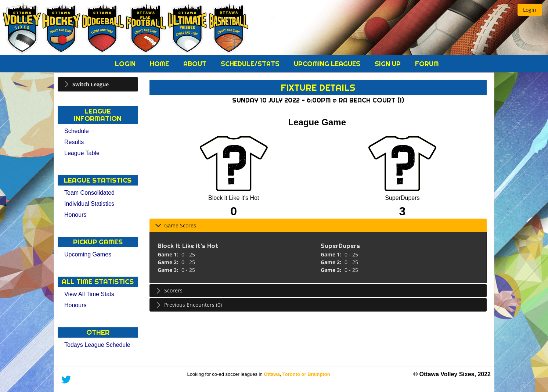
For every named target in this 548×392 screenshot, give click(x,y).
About (196, 64)
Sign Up (389, 64)
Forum (427, 64)
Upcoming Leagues (328, 64)
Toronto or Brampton (306, 374)
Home (160, 64)
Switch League (91, 84)
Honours (75, 215)
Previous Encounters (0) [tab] (188, 305)
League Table (82, 153)
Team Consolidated (89, 193)
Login (126, 64)
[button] (530, 10)
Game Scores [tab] (176, 225)
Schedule (77, 131)
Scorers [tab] (169, 290)
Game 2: (169, 262)
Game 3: (169, 270)
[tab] (98, 84)
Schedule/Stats (251, 64)
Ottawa (272, 374)
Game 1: (169, 254)
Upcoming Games (88, 254)
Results (74, 142)
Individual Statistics (89, 204)
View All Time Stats (89, 294)
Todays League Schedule (97, 345)
